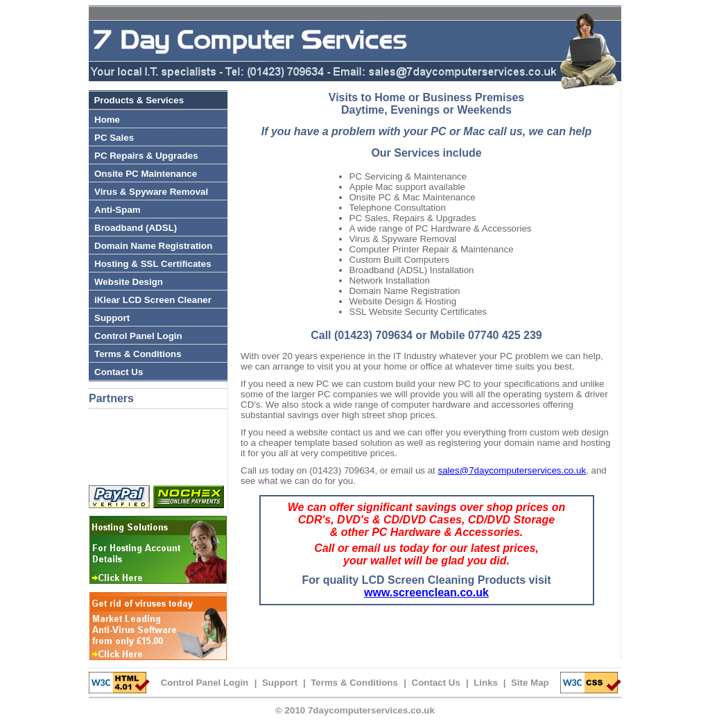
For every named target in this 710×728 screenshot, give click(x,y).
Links (486, 683)
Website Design (129, 282)
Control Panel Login (138, 336)
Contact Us (119, 372)
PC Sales (114, 138)
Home (107, 120)
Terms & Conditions (138, 354)
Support (112, 318)
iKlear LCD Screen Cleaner (153, 300)
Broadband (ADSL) (136, 228)
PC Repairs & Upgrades (146, 156)
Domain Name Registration (153, 246)
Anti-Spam (118, 210)
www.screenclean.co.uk (426, 592)
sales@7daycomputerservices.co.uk (512, 470)
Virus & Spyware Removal (151, 192)
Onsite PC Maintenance (146, 174)
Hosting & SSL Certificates (153, 264)
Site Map (530, 683)
